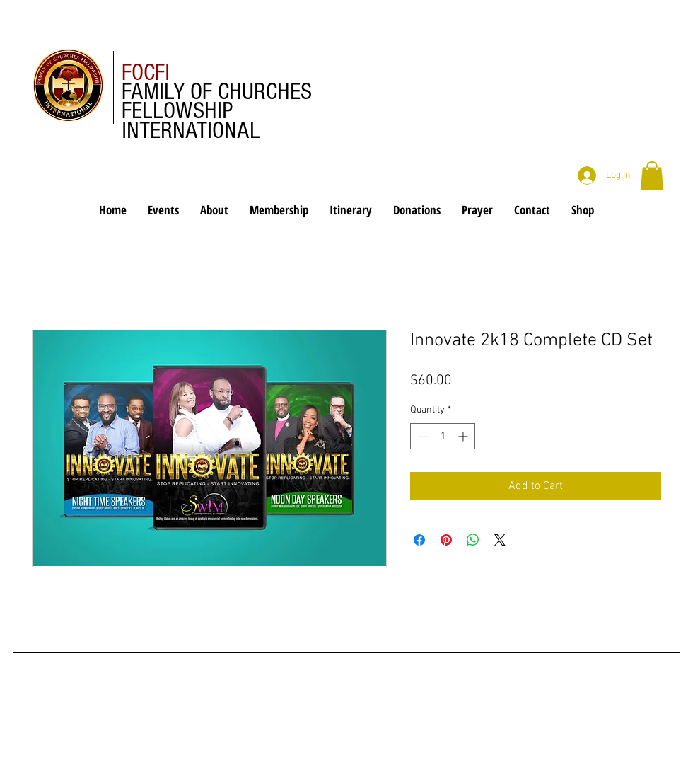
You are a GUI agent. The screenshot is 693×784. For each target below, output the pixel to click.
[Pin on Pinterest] (446, 540)
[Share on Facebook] (419, 540)
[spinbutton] (443, 436)
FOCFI (146, 73)
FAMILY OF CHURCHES (217, 92)
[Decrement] (421, 436)
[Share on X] (500, 540)
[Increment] (464, 436)
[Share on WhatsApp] (473, 540)
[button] (652, 176)
